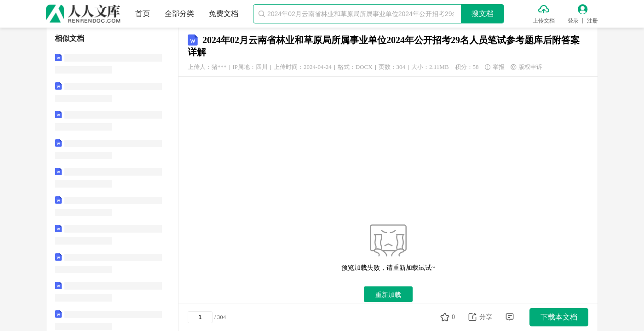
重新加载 (388, 295)
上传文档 (544, 21)
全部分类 (179, 14)
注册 (592, 21)
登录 (573, 21)
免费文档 (224, 14)
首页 (143, 14)
